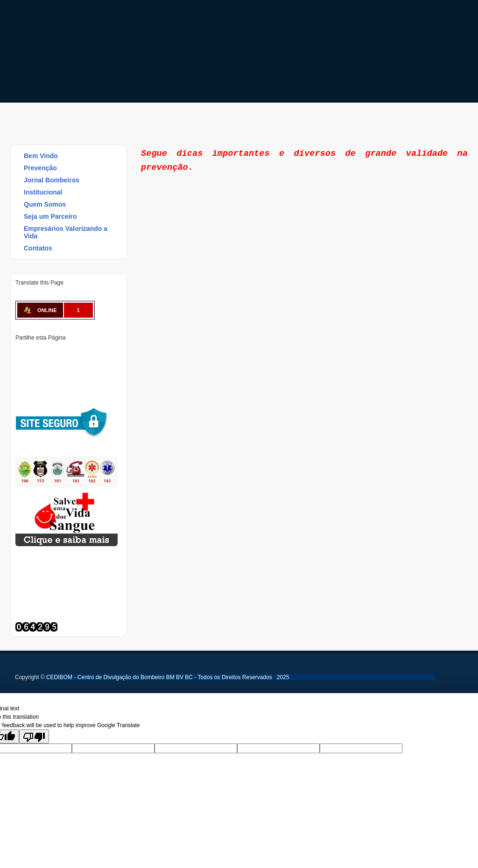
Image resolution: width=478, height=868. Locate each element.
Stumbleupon (38, 368)
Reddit (22, 368)
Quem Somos (45, 204)
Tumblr (85, 352)
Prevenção (36, 168)
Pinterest (54, 352)
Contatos (38, 248)
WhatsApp (101, 368)
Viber (22, 384)
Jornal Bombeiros (52, 180)
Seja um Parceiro (50, 216)
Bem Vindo (41, 156)
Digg (101, 352)
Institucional (43, 192)
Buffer (70, 368)
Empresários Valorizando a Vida (66, 232)
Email (38, 384)
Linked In (70, 352)
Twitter (38, 352)
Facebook (22, 352)
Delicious (54, 368)
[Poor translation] (34, 736)
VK (85, 368)
